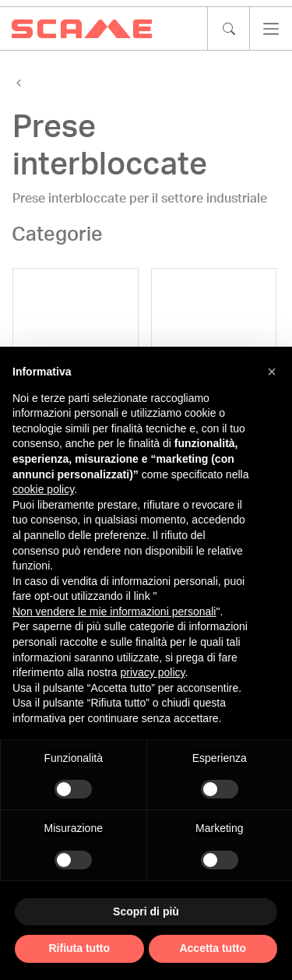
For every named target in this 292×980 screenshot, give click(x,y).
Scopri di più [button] (146, 911)
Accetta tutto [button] (213, 948)
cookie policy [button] (43, 489)
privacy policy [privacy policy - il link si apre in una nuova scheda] (153, 672)
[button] (272, 372)
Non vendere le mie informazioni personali (114, 612)
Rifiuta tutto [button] (79, 948)
